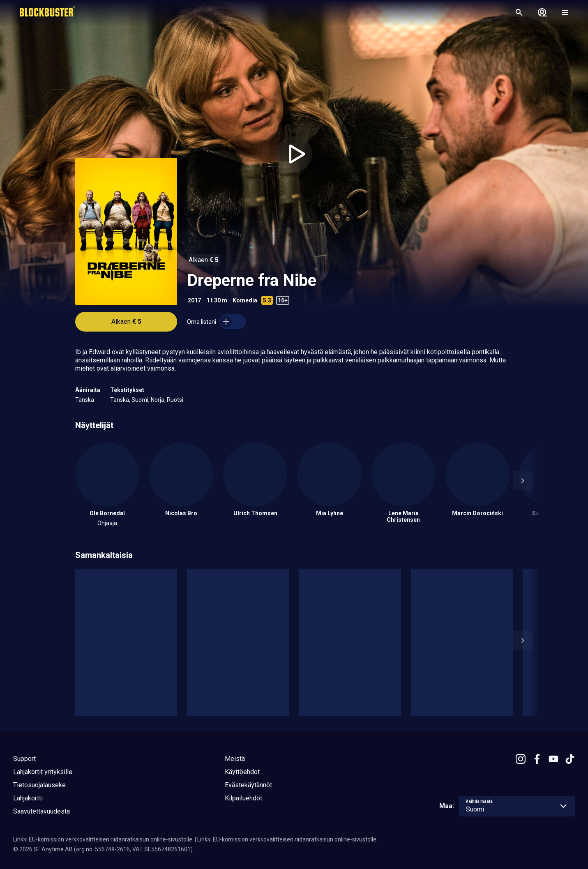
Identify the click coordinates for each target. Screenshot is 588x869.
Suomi (140, 400)
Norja (158, 400)
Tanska (85, 400)
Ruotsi (175, 400)
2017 (194, 300)
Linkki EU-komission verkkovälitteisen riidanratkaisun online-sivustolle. (103, 839)
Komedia (245, 300)
